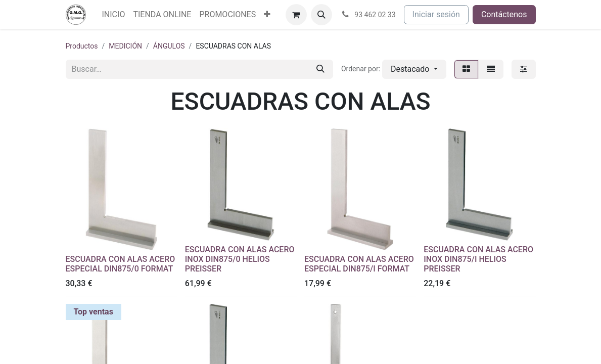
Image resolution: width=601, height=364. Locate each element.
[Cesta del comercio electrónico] (296, 15)
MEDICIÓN (125, 46)
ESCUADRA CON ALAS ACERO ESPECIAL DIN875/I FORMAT (359, 264)
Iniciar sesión (436, 14)
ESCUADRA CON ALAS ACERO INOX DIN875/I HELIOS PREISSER (478, 259)
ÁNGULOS (169, 46)
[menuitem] (114, 15)
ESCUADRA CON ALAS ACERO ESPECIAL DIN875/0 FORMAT (121, 264)
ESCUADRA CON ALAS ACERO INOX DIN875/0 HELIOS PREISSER (240, 259)
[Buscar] (320, 69)
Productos (82, 46)
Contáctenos (504, 14)
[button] (321, 15)
